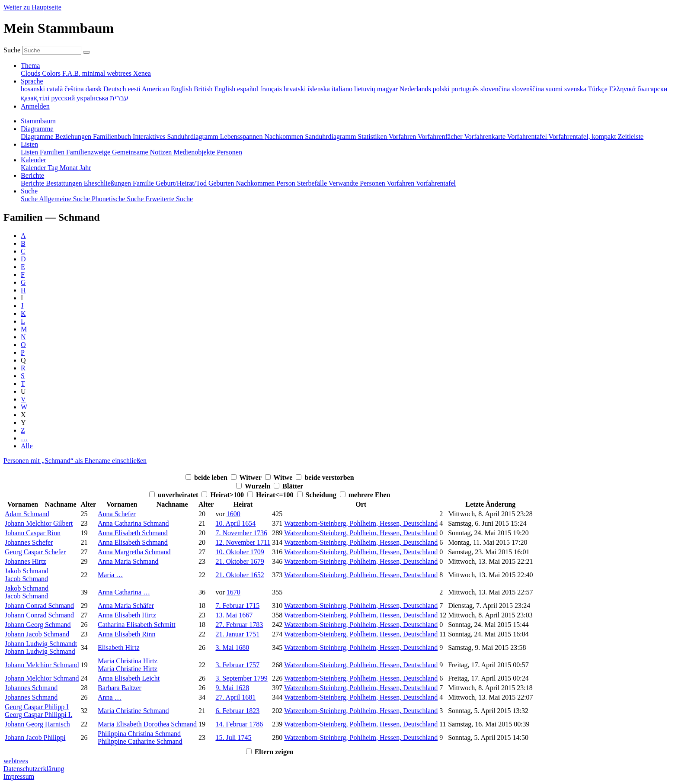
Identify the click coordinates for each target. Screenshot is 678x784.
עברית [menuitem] (119, 98)
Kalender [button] (34, 160)
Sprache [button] (32, 81)
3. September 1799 (241, 678)
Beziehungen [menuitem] (74, 137)
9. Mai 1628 (232, 688)
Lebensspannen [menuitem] (242, 137)
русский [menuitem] (64, 98)
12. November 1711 (243, 542)
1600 (233, 514)
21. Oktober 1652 (240, 575)
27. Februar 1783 (239, 625)
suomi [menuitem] (555, 89)
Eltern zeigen (274, 752)
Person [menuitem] (287, 183)
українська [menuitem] (93, 98)
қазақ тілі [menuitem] (36, 98)
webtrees (16, 761)
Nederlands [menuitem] (416, 89)
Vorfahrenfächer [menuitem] (441, 137)
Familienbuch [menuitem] (113, 137)
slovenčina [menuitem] (496, 89)
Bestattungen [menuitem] (65, 183)
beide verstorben (329, 477)
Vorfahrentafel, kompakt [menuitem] (583, 137)
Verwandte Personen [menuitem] (358, 183)
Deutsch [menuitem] (115, 89)
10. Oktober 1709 (240, 552)
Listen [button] (29, 144)
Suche (12, 50)
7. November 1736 (241, 533)
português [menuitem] (466, 89)
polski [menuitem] (442, 89)
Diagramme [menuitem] (38, 137)
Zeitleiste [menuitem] (631, 137)
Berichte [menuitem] (33, 183)
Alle (27, 446)
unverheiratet (179, 495)
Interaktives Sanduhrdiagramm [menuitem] (176, 137)
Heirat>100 (228, 495)
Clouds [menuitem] (31, 73)
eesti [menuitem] (134, 89)
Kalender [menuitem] (34, 168)
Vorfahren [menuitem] (403, 137)
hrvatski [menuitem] (296, 89)
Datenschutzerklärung (34, 769)
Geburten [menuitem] (222, 183)
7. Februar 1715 (237, 606)
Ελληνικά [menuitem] (623, 89)
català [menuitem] (56, 89)
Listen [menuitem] (30, 152)
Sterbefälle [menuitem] (313, 183)
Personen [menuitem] (229, 152)
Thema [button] (30, 66)
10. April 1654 (235, 523)
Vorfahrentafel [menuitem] (528, 137)
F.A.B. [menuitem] (72, 73)
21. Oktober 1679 (240, 561)
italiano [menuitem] (343, 89)
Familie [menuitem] (144, 183)
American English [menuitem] (168, 89)
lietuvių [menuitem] (366, 89)
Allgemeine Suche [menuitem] (65, 199)
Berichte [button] (32, 175)
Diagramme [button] (37, 129)
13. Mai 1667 (234, 615)
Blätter (293, 486)
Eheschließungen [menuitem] (108, 183)
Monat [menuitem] (70, 168)
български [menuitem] (652, 89)
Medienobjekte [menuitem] (195, 152)
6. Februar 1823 (237, 711)
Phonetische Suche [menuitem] (118, 199)
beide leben (212, 477)
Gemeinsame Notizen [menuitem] (143, 152)
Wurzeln (258, 486)
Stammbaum (38, 121)
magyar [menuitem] (388, 89)
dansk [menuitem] (94, 89)
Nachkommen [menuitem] (285, 137)
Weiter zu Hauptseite (32, 7)
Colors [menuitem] (52, 73)
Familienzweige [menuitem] (89, 152)
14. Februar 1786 (239, 724)
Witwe (284, 477)
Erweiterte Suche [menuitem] (169, 199)
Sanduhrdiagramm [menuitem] (331, 137)
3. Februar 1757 (237, 665)
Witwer (251, 477)
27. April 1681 (235, 697)
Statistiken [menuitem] (373, 137)
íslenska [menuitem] (320, 89)
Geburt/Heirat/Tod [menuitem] (182, 183)
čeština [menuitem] (75, 89)
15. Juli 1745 (233, 737)
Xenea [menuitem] (142, 73)
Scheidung (322, 495)
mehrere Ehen (369, 495)
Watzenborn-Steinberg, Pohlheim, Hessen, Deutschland (361, 523)
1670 (233, 592)
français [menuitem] (272, 89)
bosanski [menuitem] (34, 89)
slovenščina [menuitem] (529, 89)
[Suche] (86, 52)
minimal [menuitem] (94, 73)
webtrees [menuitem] (120, 73)
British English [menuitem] (215, 89)
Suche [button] (29, 191)
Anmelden (35, 106)
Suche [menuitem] (30, 199)
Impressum (19, 776)
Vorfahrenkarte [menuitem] (485, 137)
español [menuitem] (248, 89)
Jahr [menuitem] (85, 168)
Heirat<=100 (276, 495)
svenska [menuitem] (576, 89)
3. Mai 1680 (232, 647)
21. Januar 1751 (237, 634)
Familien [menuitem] (53, 152)
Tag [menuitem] (54, 168)
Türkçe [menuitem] (598, 89)
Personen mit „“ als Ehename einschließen (75, 461)
